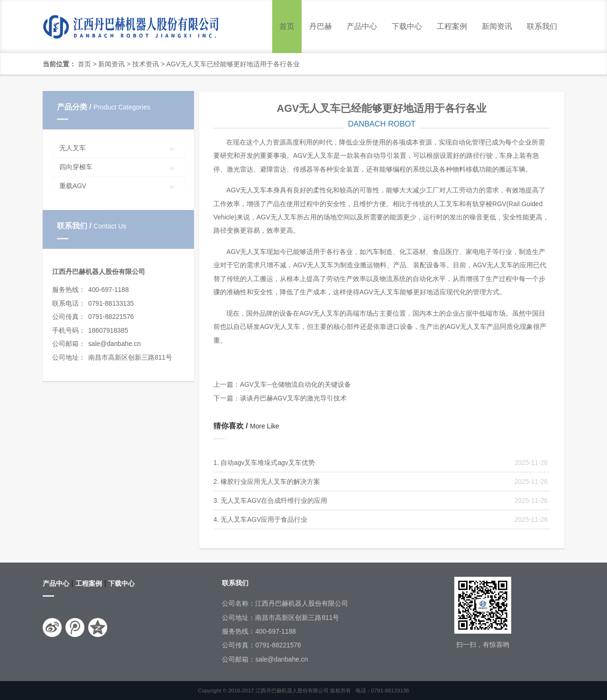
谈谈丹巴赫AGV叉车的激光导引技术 (293, 398)
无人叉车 (73, 148)
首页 (287, 26)
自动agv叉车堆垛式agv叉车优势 (267, 463)
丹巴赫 (321, 26)
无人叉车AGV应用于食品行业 (264, 520)
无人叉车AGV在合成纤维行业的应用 (274, 501)
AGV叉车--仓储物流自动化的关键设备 (295, 385)
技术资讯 (146, 64)
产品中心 (362, 26)
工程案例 (452, 26)
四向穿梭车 (76, 167)
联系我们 (542, 26)
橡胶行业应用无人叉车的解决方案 (270, 482)
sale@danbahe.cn (115, 344)
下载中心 (407, 26)
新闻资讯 (497, 26)
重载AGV (73, 186)
